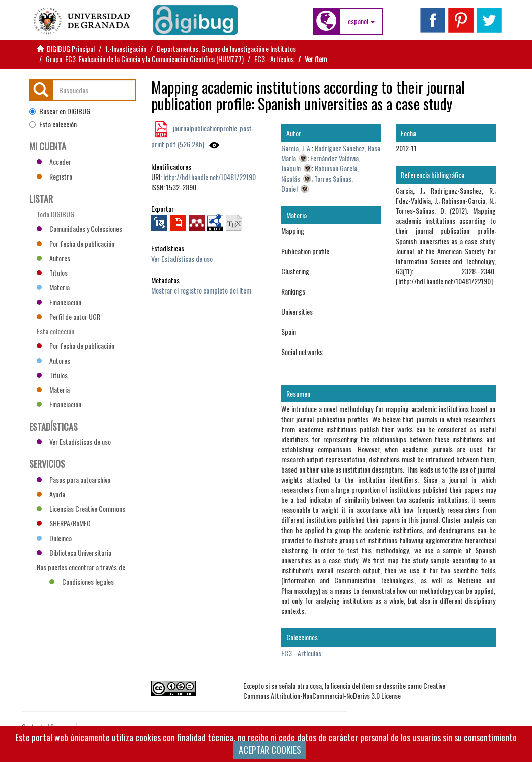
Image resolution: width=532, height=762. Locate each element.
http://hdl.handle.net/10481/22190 (210, 177)
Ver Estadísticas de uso (182, 258)
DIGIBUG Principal (71, 49)
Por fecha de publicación (76, 243)
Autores (53, 258)
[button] (361, 21)
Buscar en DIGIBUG (60, 111)
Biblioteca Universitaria (74, 552)
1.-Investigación (126, 49)
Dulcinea (54, 538)
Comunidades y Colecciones (79, 229)
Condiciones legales (82, 582)
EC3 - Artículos (274, 59)
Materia (53, 287)
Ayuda (51, 494)
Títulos (52, 273)
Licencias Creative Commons (81, 509)
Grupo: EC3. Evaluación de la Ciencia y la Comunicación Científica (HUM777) (145, 59)
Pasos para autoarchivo (74, 479)
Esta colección (53, 124)
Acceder (54, 162)
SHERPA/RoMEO (64, 523)
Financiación (59, 302)
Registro (54, 176)
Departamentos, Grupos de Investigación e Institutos (226, 49)
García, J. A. (297, 148)
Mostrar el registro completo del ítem (201, 290)
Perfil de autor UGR (69, 316)
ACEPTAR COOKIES (270, 750)
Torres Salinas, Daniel (317, 183)
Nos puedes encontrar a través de (81, 568)
